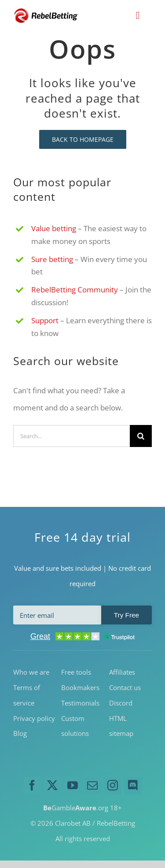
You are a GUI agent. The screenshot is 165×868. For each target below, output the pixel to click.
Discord (121, 703)
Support (45, 320)
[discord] (133, 786)
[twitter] (52, 786)
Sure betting (52, 259)
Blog (20, 733)
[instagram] (113, 786)
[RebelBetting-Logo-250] (46, 11)
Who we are (31, 672)
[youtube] (73, 786)
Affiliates (122, 672)
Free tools (76, 672)
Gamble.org (76, 808)
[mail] (93, 786)
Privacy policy (34, 718)
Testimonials (80, 703)
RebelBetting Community (75, 290)
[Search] (141, 436)
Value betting (54, 228)
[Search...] (71, 436)
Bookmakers (80, 687)
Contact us (125, 687)
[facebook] (32, 786)
